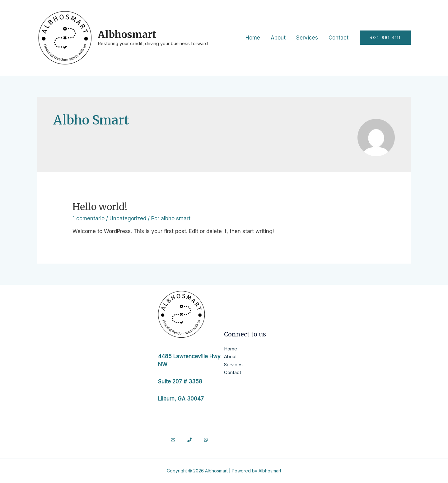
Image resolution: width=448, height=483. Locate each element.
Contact (338, 38)
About (278, 38)
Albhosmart (127, 34)
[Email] (173, 440)
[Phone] (189, 440)
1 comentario (89, 218)
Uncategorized (128, 218)
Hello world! (100, 207)
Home (253, 38)
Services (307, 38)
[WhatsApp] (206, 440)
